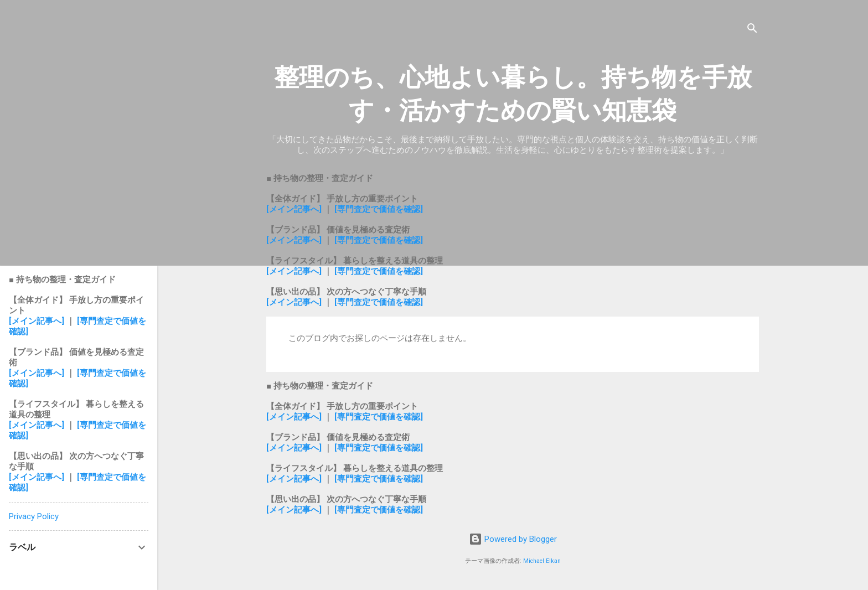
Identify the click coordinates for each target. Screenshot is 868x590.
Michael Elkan (542, 561)
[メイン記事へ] (294, 209)
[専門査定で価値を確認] (379, 209)
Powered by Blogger (513, 539)
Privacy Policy (34, 516)
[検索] (752, 30)
